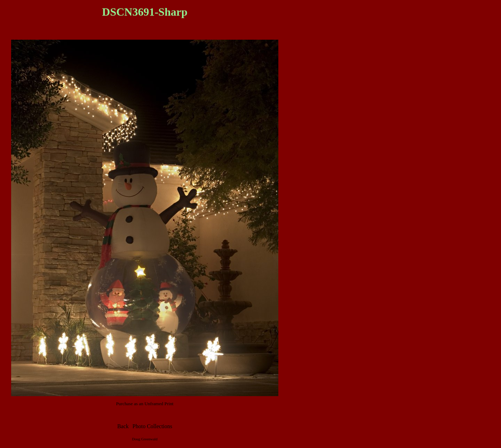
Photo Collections (152, 426)
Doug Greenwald (145, 439)
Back (123, 426)
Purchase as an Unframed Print (145, 404)
